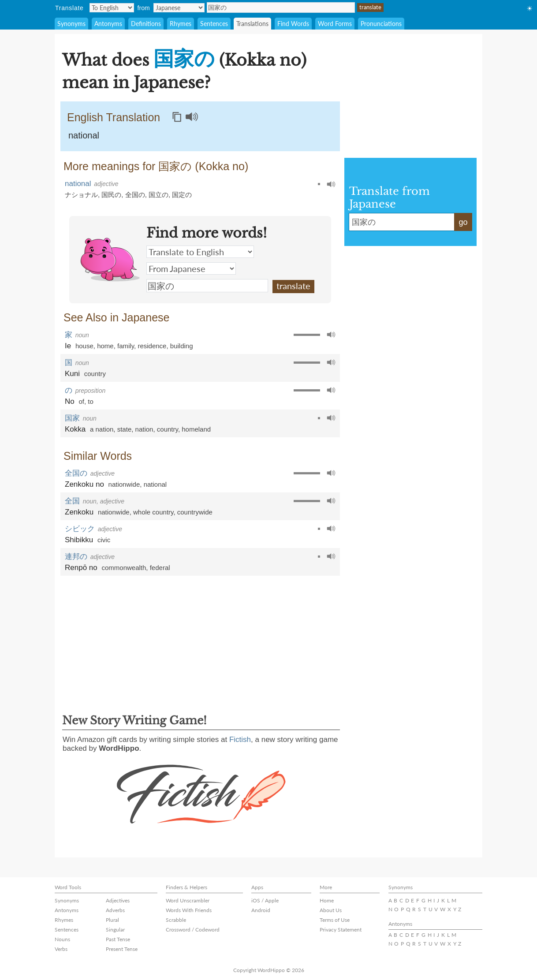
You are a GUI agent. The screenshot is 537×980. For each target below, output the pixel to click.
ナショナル (81, 195)
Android (261, 910)
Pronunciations (381, 24)
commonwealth (124, 568)
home (105, 346)
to (91, 401)
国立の (158, 195)
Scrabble (176, 920)
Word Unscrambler (188, 900)
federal (160, 568)
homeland (196, 429)
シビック (80, 529)
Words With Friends (189, 910)
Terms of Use (335, 920)
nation (144, 429)
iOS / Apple (265, 900)
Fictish (240, 740)
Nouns (62, 939)
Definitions (146, 24)
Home (327, 900)
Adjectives (118, 900)
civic (104, 540)
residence (152, 346)
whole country (153, 512)
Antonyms (108, 24)
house (84, 346)
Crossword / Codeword (193, 930)
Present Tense (122, 949)
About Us (331, 910)
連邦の (76, 557)
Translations (252, 24)
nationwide (124, 484)
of (81, 401)
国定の (182, 195)
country (95, 374)
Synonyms (71, 24)
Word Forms (335, 24)
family (126, 346)
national (84, 135)
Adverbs (115, 910)
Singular (115, 930)
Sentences (214, 24)
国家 (72, 418)
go (463, 222)
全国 (72, 501)
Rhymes (181, 24)
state (125, 429)
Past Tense (118, 939)
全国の (135, 195)
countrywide (195, 512)
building (182, 346)
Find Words (293, 24)
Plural (112, 920)
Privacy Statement (341, 930)
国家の (281, 7)
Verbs (61, 949)
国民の (111, 195)
